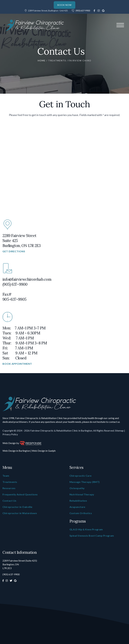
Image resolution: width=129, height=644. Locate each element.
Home (42, 60)
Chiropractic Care (81, 476)
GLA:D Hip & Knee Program (86, 529)
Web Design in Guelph (44, 451)
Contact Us (9, 501)
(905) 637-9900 (83, 11)
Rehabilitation (78, 501)
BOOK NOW (64, 5)
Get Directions (14, 251)
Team (6, 476)
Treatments (57, 60)
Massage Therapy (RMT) (85, 482)
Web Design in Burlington (16, 451)
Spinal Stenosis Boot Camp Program (92, 536)
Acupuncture (77, 507)
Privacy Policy (10, 434)
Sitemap (119, 431)
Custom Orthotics (81, 513)
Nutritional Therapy (82, 494)
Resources (9, 488)
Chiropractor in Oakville (17, 507)
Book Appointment (17, 364)
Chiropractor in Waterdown (20, 513)
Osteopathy (77, 488)
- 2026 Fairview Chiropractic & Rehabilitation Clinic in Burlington (57, 431)
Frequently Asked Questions (20, 494)
